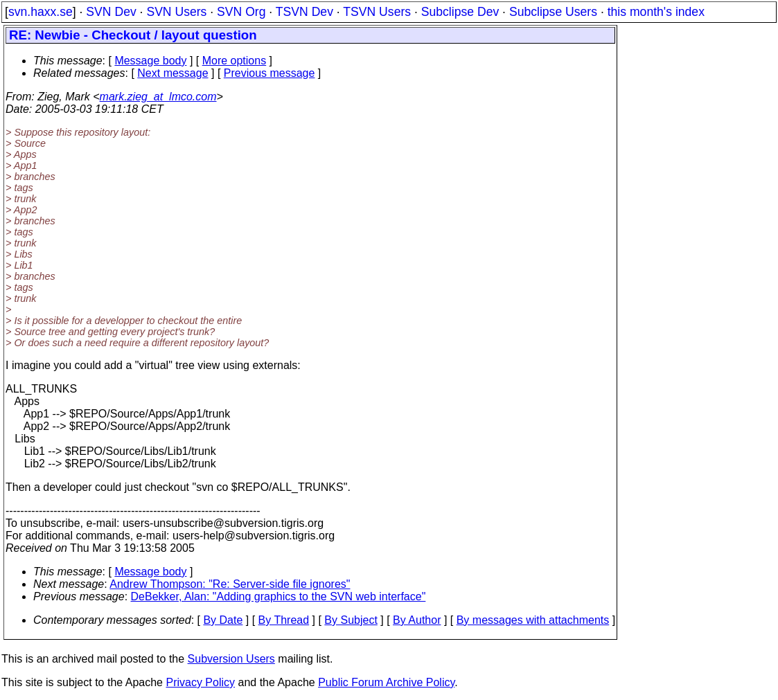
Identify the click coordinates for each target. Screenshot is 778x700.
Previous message (269, 73)
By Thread (284, 620)
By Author (417, 620)
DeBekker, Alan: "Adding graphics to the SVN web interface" (279, 596)
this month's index (656, 12)
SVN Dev (111, 12)
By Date (223, 620)
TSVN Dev (304, 12)
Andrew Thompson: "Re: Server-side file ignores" (230, 584)
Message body (150, 61)
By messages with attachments (533, 620)
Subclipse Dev (460, 12)
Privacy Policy (200, 682)
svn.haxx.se (41, 12)
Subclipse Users (553, 12)
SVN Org (241, 12)
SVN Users (176, 12)
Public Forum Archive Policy (386, 682)
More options (235, 61)
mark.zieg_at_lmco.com (158, 97)
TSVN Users (377, 12)
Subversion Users (231, 659)
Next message (173, 73)
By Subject (351, 620)
